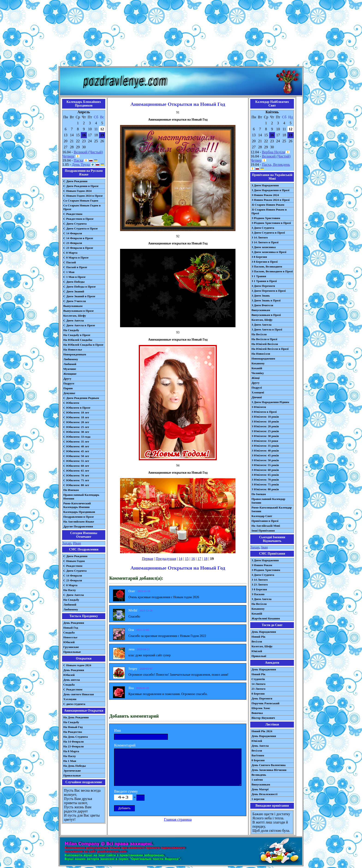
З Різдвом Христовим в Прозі (271, 223)
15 (187, 559)
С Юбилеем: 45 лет (76, 451)
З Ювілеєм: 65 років (265, 475)
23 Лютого (258, 689)
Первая (148, 559)
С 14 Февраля (73, 233)
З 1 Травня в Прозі (264, 281)
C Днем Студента (75, 571)
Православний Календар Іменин (268, 501)
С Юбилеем (71, 403)
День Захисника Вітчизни (269, 770)
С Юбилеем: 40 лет (76, 446)
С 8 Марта (70, 253)
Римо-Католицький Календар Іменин (272, 509)
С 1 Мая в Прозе (74, 277)
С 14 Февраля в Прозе (78, 238)
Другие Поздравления (78, 526)
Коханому (258, 363)
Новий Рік (258, 637)
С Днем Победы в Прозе (80, 287)
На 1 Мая (70, 761)
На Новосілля (261, 354)
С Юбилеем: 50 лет (76, 456)
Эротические (72, 771)
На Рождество (73, 732)
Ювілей (257, 651)
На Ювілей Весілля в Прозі (270, 349)
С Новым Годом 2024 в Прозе (83, 196)
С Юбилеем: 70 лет (76, 475)
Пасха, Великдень (276, 165)
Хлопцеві (258, 392)
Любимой (70, 364)
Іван (264, 547)
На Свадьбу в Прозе (77, 335)
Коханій (257, 368)
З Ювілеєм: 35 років (265, 446)
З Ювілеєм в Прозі (264, 412)
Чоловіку (258, 373)
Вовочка (257, 713)
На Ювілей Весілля (265, 344)
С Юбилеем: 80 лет (76, 485)
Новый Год (71, 628)
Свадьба (69, 632)
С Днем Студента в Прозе (80, 228)
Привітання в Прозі (265, 521)
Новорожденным (75, 354)
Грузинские (71, 647)
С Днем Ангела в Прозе (79, 325)
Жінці (255, 378)
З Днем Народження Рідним (270, 402)
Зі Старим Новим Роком (268, 205)
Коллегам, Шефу (75, 316)
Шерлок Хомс (261, 708)
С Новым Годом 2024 (77, 191)
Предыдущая (166, 559)
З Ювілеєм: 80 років (265, 489)
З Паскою (258, 594)
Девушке (69, 393)
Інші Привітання (263, 531)
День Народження (264, 632)
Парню (68, 388)
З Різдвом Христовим (266, 218)
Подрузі (257, 388)
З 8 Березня (259, 257)
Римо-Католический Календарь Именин (77, 505)
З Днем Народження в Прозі (270, 190)
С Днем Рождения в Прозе (81, 186)
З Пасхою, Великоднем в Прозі (272, 271)
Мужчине (70, 369)
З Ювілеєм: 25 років (265, 431)
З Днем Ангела (261, 325)
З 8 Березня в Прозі (264, 262)
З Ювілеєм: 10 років (265, 417)
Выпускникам (73, 306)
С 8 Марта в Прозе (76, 257)
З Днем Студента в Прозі (268, 233)
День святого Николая (78, 694)
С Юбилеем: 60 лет (76, 466)
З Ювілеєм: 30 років (265, 436)
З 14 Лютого (260, 237)
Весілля (257, 641)
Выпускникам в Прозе (78, 311)
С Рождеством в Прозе (78, 219)
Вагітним (258, 755)
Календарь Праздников (79, 512)
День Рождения (74, 623)
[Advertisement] (181, 34)
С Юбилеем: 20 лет (76, 422)
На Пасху (70, 590)
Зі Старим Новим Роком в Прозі (269, 211)
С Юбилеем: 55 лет (76, 461)
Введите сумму (126, 791)
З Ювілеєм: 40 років (265, 450)
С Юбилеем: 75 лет (76, 480)
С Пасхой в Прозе (75, 267)
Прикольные (72, 652)
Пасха (78, 160)
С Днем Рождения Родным (81, 398)
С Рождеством (73, 214)
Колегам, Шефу (262, 320)
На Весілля (259, 334)
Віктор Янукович (263, 718)
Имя (117, 730)
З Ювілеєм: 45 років (265, 455)
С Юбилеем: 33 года (77, 437)
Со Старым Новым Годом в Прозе (82, 207)
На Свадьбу (71, 330)
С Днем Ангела (74, 320)
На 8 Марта (71, 751)
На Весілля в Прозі (264, 339)
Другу (67, 379)
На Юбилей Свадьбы (78, 340)
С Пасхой (70, 262)
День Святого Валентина (268, 765)
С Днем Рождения (75, 181)
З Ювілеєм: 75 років (265, 484)
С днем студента (74, 704)
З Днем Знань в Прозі (266, 300)
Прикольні (259, 656)
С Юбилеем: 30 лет (76, 432)
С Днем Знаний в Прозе (79, 296)
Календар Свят (262, 516)
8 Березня (258, 694)
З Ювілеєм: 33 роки (265, 441)
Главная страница (178, 819)
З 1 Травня (259, 276)
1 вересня (258, 799)
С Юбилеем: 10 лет (76, 412)
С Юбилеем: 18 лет (76, 417)
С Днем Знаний (74, 291)
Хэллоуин (70, 699)
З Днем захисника (264, 247)
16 (193, 559)
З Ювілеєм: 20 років (265, 426)
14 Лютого (258, 684)
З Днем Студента (263, 228)
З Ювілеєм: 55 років (265, 465)
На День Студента (75, 737)
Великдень (259, 775)
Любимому (71, 359)
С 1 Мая (69, 272)
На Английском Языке (79, 522)
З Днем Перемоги (263, 286)
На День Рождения (76, 717)
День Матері (260, 789)
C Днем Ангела (74, 595)
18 (206, 559)
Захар (67, 543)
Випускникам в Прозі (266, 315)
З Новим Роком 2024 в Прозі (270, 200)
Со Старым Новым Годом (81, 201)
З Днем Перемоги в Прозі (268, 291)
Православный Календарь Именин (81, 497)
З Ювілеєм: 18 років (265, 421)
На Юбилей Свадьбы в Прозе (83, 345)
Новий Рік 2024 (262, 731)
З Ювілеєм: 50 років (265, 460)
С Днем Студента (75, 224)
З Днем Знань (261, 296)
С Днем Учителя (75, 301)
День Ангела (260, 746)
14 (181, 559)
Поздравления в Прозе (78, 517)
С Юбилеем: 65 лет (76, 471)
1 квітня (257, 780)
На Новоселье (73, 349)
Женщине (70, 374)
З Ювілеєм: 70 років (265, 480)
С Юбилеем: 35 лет (76, 441)
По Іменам (259, 494)
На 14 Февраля (73, 742)
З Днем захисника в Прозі (269, 252)
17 (199, 559)
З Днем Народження (265, 185)
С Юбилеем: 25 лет (76, 427)
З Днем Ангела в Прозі (267, 329)
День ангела (72, 680)
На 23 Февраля (73, 746)
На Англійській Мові (266, 526)
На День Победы (75, 766)
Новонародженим (263, 358)
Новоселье (70, 637)
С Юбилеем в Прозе (77, 408)
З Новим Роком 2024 (265, 195)
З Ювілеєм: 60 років (265, 470)
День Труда (81, 165)
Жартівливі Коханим (266, 618)
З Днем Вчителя (262, 305)
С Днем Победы (74, 282)
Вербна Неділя (274, 152)
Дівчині (257, 397)
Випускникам (261, 310)
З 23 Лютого (260, 584)
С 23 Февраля (73, 243)
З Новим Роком (262, 565)
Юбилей (69, 642)
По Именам (71, 490)
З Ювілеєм (259, 407)
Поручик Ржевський (265, 703)
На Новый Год (73, 727)
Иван (77, 543)
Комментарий (125, 745)
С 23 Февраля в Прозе (78, 248)
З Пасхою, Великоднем (267, 266)
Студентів (258, 679)
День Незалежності (264, 794)
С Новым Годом (74, 561)
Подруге (69, 383)
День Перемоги (262, 698)
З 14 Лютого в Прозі (265, 242)
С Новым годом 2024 (77, 665)
